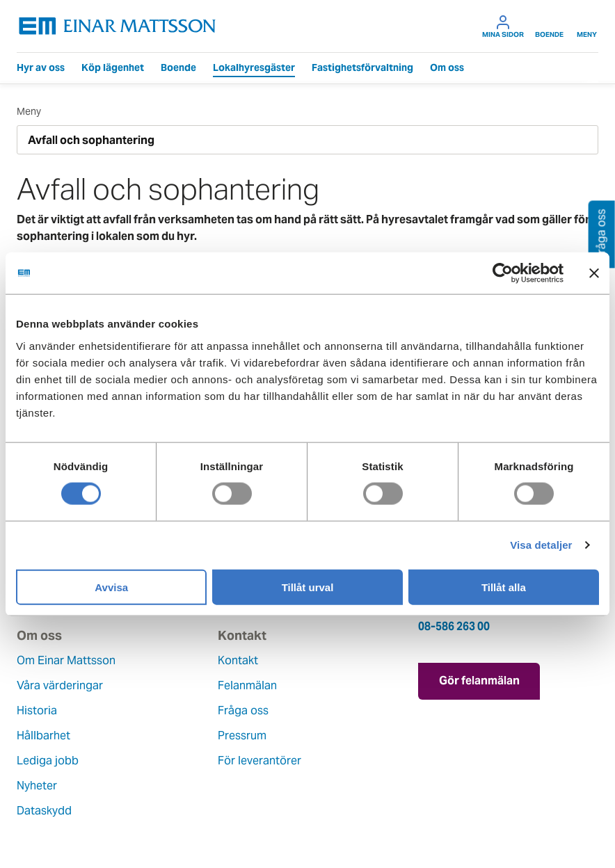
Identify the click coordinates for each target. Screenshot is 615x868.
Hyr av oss (41, 67)
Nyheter (37, 786)
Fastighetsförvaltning (362, 67)
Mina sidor (503, 26)
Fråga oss (243, 710)
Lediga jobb (48, 761)
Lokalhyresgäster (254, 67)
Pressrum (242, 736)
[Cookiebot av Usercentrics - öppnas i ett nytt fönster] (528, 273)
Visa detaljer (541, 545)
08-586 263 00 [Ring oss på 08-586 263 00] (454, 626)
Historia (37, 710)
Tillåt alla (504, 587)
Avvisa (111, 587)
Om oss (447, 67)
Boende (549, 26)
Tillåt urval (308, 587)
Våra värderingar (60, 685)
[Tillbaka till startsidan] (118, 26)
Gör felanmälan (479, 681)
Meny (587, 26)
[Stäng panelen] (594, 273)
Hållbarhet (43, 736)
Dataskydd (44, 811)
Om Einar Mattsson (66, 660)
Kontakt (238, 660)
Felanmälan (247, 685)
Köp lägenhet (113, 67)
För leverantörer (259, 761)
